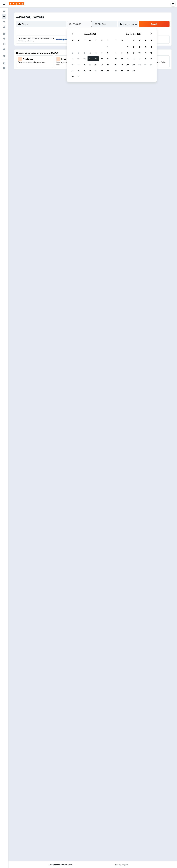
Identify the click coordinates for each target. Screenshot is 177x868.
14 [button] (102, 59)
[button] (4, 4)
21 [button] (102, 65)
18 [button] (84, 65)
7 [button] (102, 53)
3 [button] (78, 53)
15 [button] (108, 59)
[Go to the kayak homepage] (17, 4)
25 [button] (84, 70)
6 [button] (96, 53)
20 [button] (96, 65)
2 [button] (72, 53)
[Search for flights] (4, 11)
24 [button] (78, 70)
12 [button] (90, 59)
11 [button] (84, 59)
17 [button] (78, 65)
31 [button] (78, 76)
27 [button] (96, 70)
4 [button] (84, 53)
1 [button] (108, 47)
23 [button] (72, 70)
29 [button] (108, 70)
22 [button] (108, 65)
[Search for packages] (4, 27)
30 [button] (72, 76)
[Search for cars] (4, 22)
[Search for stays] (4, 16)
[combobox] (44, 24)
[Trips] (4, 56)
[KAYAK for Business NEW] (4, 49)
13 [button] (96, 59)
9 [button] (72, 59)
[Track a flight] (4, 44)
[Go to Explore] (4, 39)
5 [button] (90, 53)
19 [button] (90, 65)
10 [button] (78, 59)
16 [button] (72, 65)
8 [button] (108, 53)
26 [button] (90, 70)
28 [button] (102, 70)
